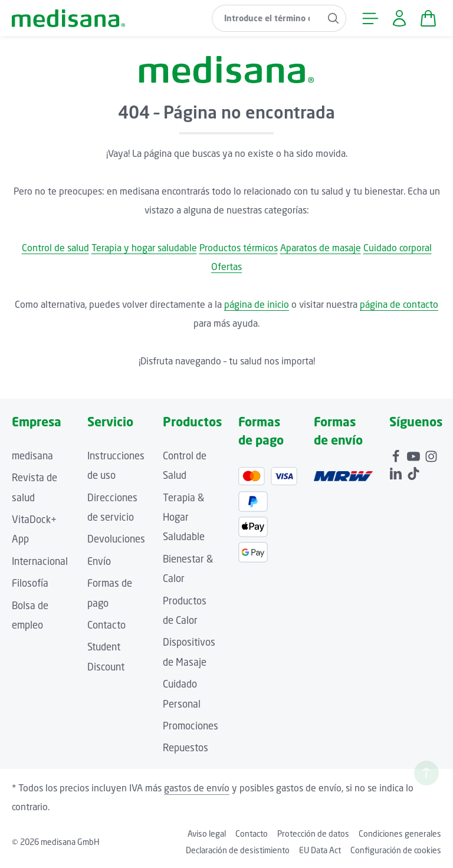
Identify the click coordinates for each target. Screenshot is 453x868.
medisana (32, 456)
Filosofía (30, 583)
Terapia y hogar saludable (144, 248)
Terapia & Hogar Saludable (184, 517)
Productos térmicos (239, 248)
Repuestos (186, 748)
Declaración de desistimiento (238, 850)
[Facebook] (397, 455)
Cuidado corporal (398, 248)
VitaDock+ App (34, 529)
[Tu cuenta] (399, 18)
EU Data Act (320, 850)
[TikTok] (413, 472)
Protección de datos (313, 834)
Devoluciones (116, 539)
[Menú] (370, 18)
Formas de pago (110, 593)
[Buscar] (334, 18)
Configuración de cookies (396, 850)
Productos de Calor (185, 611)
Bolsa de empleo (30, 615)
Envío (99, 561)
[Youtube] (415, 455)
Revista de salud (35, 487)
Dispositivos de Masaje (189, 652)
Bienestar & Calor (188, 569)
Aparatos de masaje (321, 248)
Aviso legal (207, 834)
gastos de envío (197, 788)
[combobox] (267, 18)
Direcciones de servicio (112, 507)
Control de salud (55, 248)
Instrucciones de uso (116, 466)
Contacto (106, 625)
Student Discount (106, 657)
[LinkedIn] (397, 472)
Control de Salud (185, 466)
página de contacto (399, 304)
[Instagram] (431, 455)
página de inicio (257, 304)
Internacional (40, 561)
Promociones (191, 726)
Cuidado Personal (182, 694)
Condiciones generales (400, 834)
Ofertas (226, 267)
